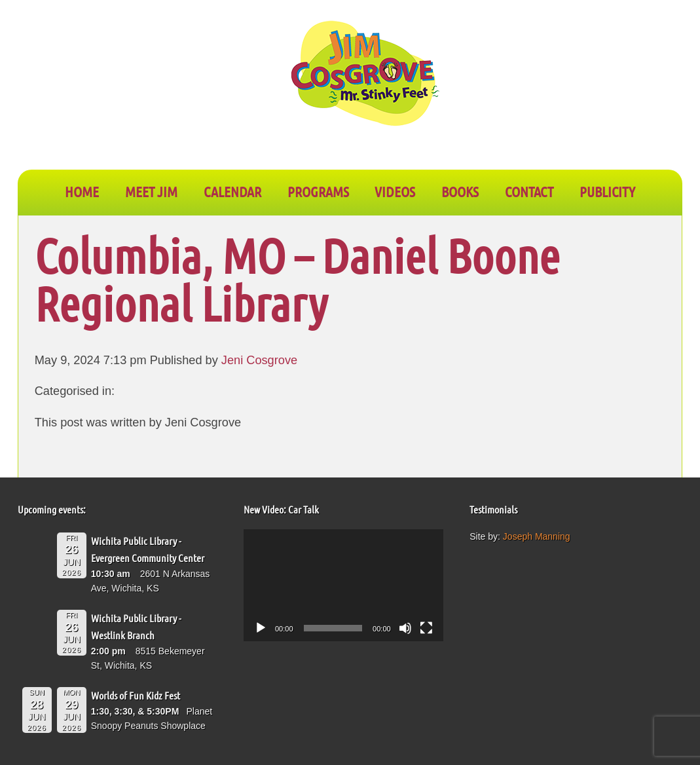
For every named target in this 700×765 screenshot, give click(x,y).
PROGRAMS (318, 191)
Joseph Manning (537, 536)
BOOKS (460, 191)
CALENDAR (232, 191)
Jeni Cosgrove (259, 360)
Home (82, 191)
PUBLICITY (607, 191)
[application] (343, 585)
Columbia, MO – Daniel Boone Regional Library (297, 279)
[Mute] (405, 628)
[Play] (261, 628)
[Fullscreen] (426, 628)
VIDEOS (395, 191)
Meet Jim (151, 191)
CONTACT (529, 191)
